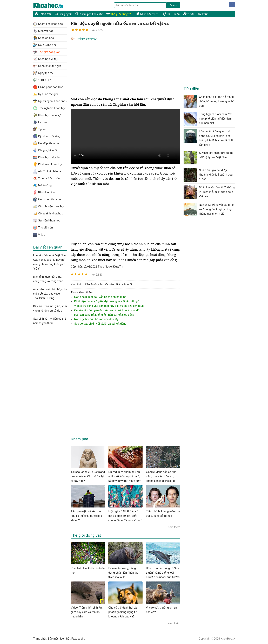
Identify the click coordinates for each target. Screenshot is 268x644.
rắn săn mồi (124, 284)
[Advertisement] (125, 69)
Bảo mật (53, 638)
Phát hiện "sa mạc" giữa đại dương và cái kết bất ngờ (107, 301)
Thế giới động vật (119, 14)
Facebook (77, 638)
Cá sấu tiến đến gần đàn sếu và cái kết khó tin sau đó (107, 310)
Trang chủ (43, 14)
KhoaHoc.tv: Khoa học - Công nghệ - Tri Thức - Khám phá (52, 5)
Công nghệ (63, 14)
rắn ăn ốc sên (94, 284)
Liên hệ (65, 638)
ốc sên (109, 284)
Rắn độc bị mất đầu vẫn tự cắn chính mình (100, 297)
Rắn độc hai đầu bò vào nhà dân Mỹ (96, 319)
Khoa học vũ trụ (148, 14)
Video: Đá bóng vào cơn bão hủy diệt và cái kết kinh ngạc (109, 305)
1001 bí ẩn (171, 14)
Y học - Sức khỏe (196, 14)
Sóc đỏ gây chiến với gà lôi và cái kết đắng (100, 323)
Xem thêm (174, 527)
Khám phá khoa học (89, 14)
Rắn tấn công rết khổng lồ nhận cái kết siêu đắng (104, 314)
